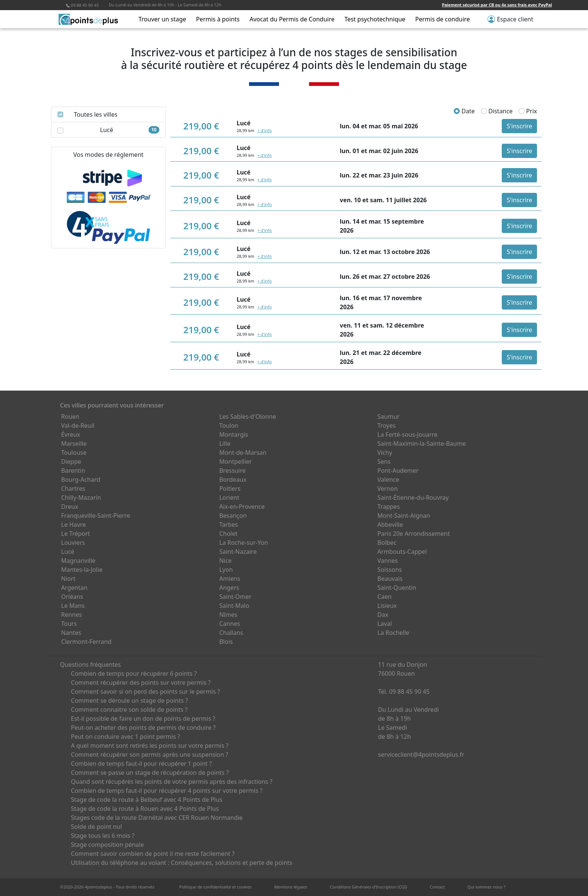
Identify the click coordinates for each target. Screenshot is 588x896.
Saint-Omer (235, 597)
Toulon (229, 425)
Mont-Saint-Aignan (404, 516)
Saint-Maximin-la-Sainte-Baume (421, 443)
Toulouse (74, 453)
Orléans (72, 597)
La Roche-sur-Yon (244, 543)
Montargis (234, 434)
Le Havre (73, 525)
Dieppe (71, 462)
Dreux (70, 507)
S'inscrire (519, 126)
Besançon (233, 516)
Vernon (387, 489)
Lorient (229, 498)
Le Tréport (76, 534)
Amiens (230, 579)
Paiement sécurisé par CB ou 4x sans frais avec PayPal (497, 5)
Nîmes (228, 615)
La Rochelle (393, 633)
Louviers (73, 543)
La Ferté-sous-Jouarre (407, 434)
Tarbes (229, 525)
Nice (226, 561)
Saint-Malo (234, 606)
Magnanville (78, 561)
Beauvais (390, 579)
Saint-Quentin (397, 588)
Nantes (71, 633)
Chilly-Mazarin (81, 498)
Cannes (230, 624)
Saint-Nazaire (238, 552)
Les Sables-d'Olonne (248, 416)
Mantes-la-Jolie (82, 570)
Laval (385, 624)
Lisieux (387, 606)
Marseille (74, 443)
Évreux (71, 434)
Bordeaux (233, 480)
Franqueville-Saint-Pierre (96, 516)
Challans (231, 633)
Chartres (73, 489)
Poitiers (230, 489)
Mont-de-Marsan (243, 453)
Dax (383, 615)
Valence (388, 480)
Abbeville (390, 525)
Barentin (73, 471)
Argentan (74, 588)
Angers (229, 588)
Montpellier (236, 462)
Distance (497, 111)
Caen (384, 597)
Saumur (388, 416)
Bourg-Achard (81, 480)
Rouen (70, 416)
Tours (69, 624)
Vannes (388, 561)
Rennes (71, 615)
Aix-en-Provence (242, 507)
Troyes (386, 425)
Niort (68, 579)
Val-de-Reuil (78, 425)
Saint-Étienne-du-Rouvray (413, 498)
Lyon (226, 570)
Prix (528, 111)
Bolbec (387, 543)
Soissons (389, 570)
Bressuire (232, 471)
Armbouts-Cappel (402, 552)
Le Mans (73, 606)
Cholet (229, 534)
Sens (384, 462)
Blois (226, 642)
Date (464, 111)
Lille (225, 443)
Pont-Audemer (398, 471)
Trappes (388, 507)
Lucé (68, 552)
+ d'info (264, 130)
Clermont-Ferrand (86, 642)
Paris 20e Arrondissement (413, 534)
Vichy (385, 453)
